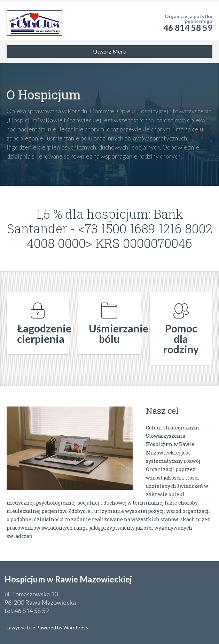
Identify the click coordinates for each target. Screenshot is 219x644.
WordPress (75, 627)
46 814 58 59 (188, 28)
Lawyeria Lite (21, 627)
